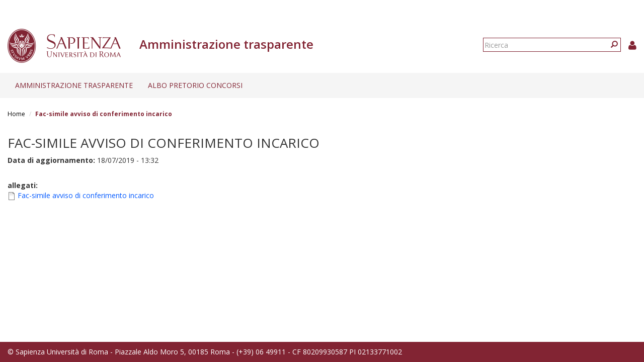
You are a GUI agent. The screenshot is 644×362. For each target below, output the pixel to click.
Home (16, 114)
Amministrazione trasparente (74, 85)
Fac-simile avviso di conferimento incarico (86, 195)
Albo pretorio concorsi (195, 85)
